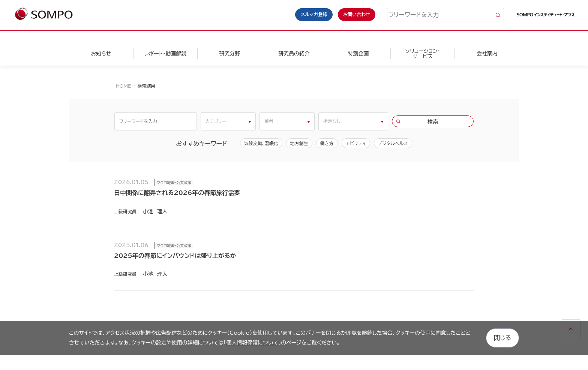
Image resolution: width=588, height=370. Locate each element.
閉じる (502, 338)
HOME (123, 86)
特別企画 (358, 54)
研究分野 (229, 54)
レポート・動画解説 (165, 54)
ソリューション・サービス (422, 54)
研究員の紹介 (294, 54)
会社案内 (487, 54)
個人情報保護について (252, 343)
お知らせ (101, 54)
